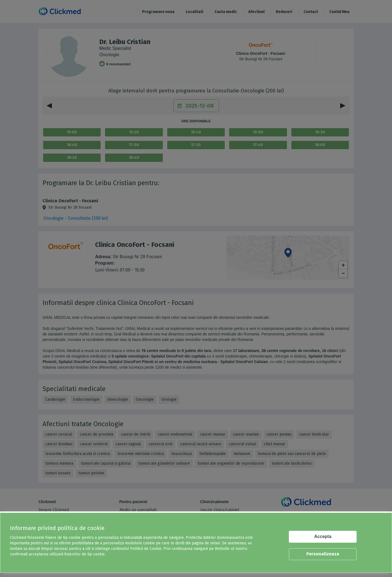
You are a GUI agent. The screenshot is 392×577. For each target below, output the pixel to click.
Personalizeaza (323, 554)
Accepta (323, 536)
